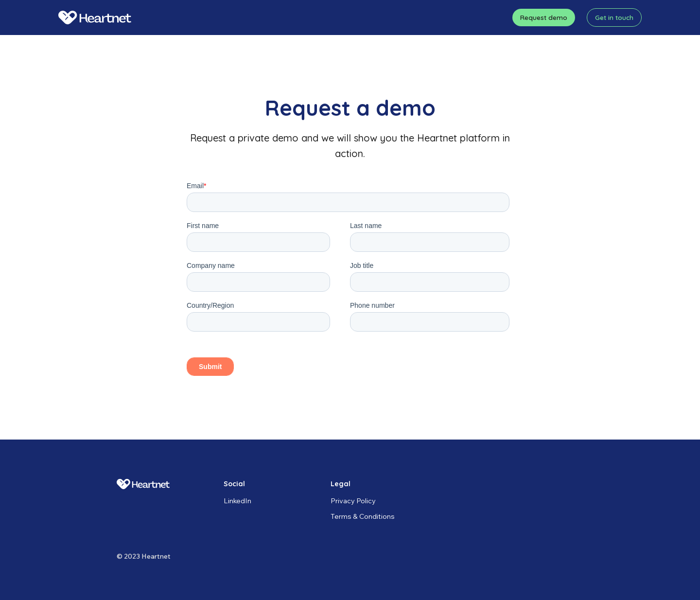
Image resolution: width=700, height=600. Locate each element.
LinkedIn (237, 501)
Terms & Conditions (363, 516)
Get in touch (614, 17)
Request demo (544, 17)
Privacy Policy (353, 501)
